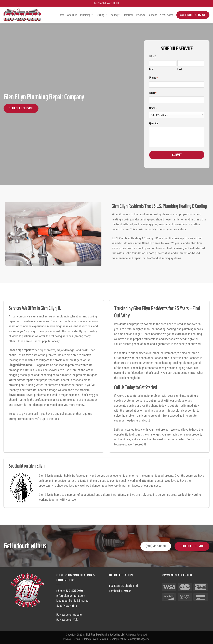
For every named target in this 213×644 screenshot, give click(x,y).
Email (152, 93)
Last (179, 69)
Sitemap (86, 639)
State (152, 108)
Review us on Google (69, 615)
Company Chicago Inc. (138, 639)
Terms (76, 639)
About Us (72, 15)
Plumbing (86, 15)
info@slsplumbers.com (71, 596)
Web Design (99, 639)
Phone (153, 78)
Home (61, 15)
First (151, 69)
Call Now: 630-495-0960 (106, 3)
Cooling (115, 15)
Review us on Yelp (67, 620)
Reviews (140, 15)
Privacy (67, 639)
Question (153, 123)
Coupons (152, 15)
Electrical (128, 15)
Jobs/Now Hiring (67, 606)
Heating (101, 15)
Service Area (167, 15)
